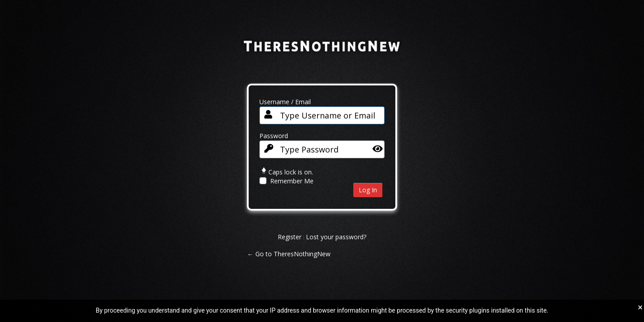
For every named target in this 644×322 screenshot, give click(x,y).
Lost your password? (336, 237)
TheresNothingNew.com (322, 53)
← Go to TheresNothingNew (289, 254)
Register (290, 237)
